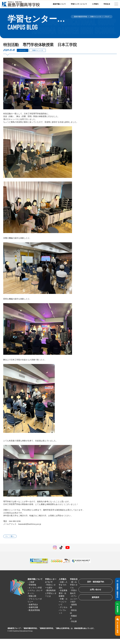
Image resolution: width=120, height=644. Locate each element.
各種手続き (33, 605)
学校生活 (107, 4)
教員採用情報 (34, 610)
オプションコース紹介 (74, 599)
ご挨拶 (31, 582)
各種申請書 (33, 607)
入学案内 (95, 4)
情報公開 (32, 596)
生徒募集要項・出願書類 (63, 593)
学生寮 (74, 621)
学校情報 (32, 585)
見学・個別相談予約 (96, 582)
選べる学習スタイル (74, 585)
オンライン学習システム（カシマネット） (35, 590)
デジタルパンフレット (63, 610)
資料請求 (95, 597)
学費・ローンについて (63, 602)
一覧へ (12, 536)
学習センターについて (79, 4)
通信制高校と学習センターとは (51, 593)
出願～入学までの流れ (63, 585)
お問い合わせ (95, 589)
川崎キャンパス (38, 50)
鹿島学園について (59, 4)
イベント (22, 50)
